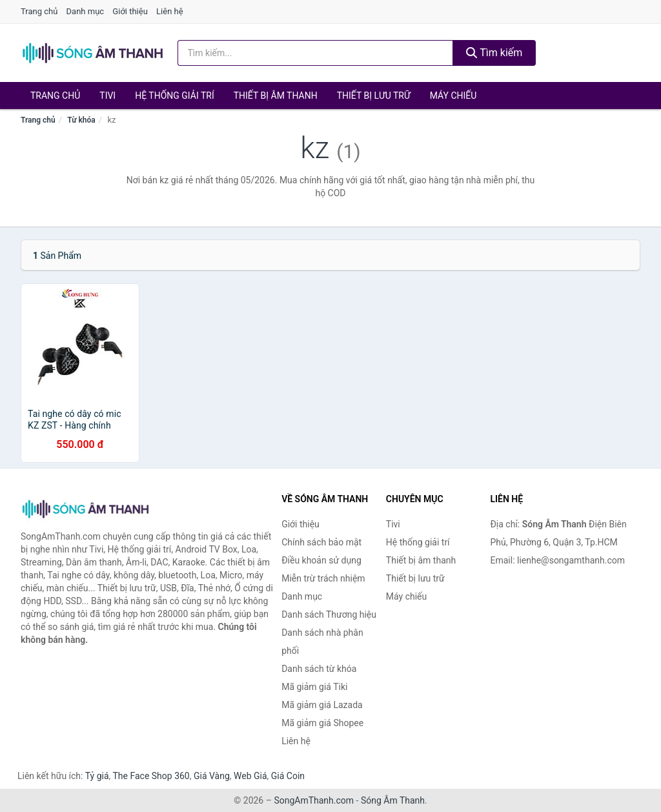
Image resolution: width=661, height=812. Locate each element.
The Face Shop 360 (151, 776)
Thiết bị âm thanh (276, 96)
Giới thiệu (130, 11)
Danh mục (86, 11)
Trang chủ (39, 11)
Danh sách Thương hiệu (329, 614)
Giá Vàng (212, 776)
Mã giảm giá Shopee (322, 723)
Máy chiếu (453, 96)
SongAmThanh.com (314, 800)
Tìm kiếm (494, 53)
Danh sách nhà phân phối (322, 642)
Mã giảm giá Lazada (322, 705)
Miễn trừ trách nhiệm (323, 578)
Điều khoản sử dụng (321, 560)
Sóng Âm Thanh (393, 800)
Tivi (107, 96)
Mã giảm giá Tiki (314, 687)
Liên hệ (170, 11)
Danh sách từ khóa (319, 669)
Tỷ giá (97, 776)
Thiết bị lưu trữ (374, 96)
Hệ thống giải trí (175, 96)
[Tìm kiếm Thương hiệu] (315, 53)
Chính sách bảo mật (321, 542)
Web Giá (250, 776)
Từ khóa (81, 120)
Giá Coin (288, 776)
